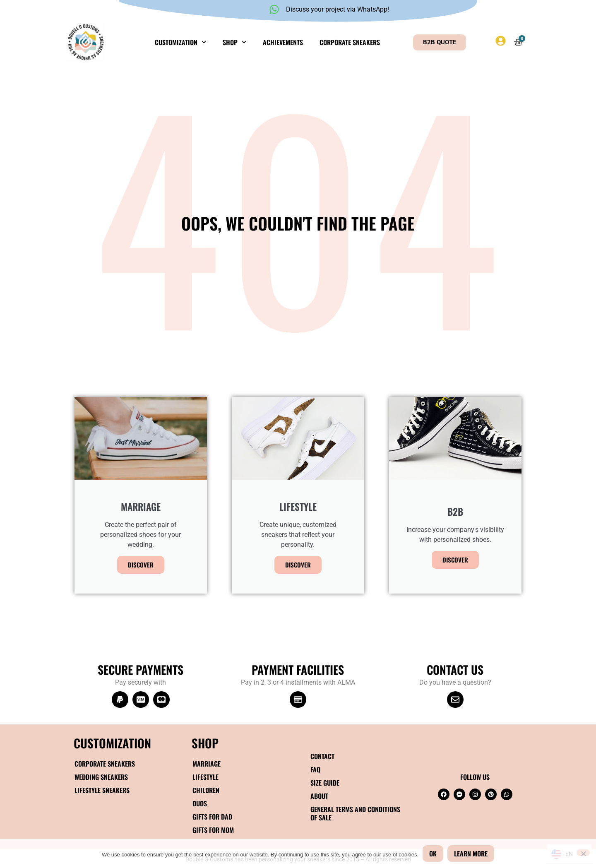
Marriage (207, 764)
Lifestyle (205, 777)
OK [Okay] (433, 854)
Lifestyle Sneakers (102, 790)
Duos (200, 803)
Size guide (325, 783)
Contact (322, 756)
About (319, 796)
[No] (583, 853)
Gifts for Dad (212, 817)
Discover (141, 565)
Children (206, 790)
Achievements (283, 42)
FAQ (315, 769)
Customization (180, 42)
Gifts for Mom (213, 830)
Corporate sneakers (350, 42)
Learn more (471, 854)
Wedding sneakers (101, 777)
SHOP (205, 743)
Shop (234, 42)
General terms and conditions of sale (355, 813)
